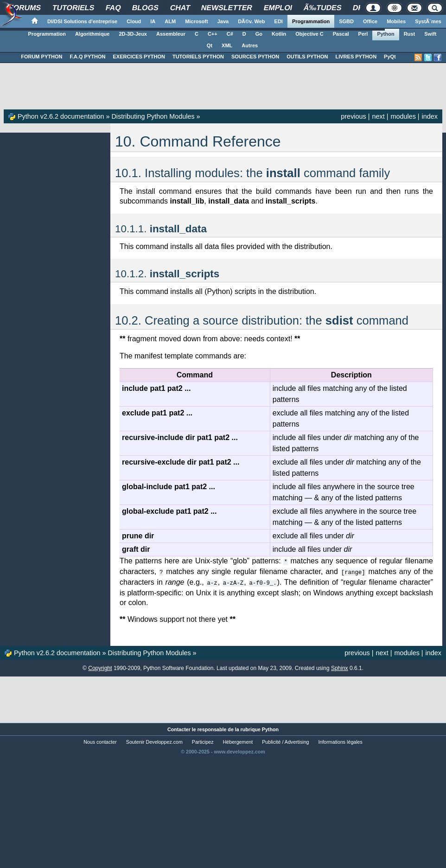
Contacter (179, 728)
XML (227, 45)
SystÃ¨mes (428, 21)
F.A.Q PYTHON (87, 57)
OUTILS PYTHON (307, 57)
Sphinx (340, 667)
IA (153, 21)
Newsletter (227, 8)
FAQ (113, 8)
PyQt (390, 57)
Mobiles (396, 21)
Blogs (146, 8)
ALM (170, 21)
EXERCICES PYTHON (139, 57)
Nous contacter (100, 740)
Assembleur (171, 34)
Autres (250, 45)
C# (230, 34)
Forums (25, 8)
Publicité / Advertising (285, 740)
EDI (279, 21)
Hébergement (238, 740)
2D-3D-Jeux (133, 34)
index (430, 116)
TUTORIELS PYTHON (198, 57)
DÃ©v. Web (251, 21)
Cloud (134, 21)
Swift (430, 34)
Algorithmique (92, 34)
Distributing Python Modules (153, 116)
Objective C (309, 34)
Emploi (278, 8)
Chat (180, 8)
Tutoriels (73, 8)
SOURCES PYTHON (255, 57)
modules (403, 116)
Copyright (100, 667)
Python (385, 34)
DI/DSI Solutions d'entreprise (82, 21)
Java (223, 21)
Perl (363, 34)
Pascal (341, 34)
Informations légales (341, 740)
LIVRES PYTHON (356, 57)
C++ (213, 34)
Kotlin (279, 34)
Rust (409, 34)
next (378, 116)
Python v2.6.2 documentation (61, 116)
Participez (203, 740)
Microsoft (197, 21)
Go (259, 34)
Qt (210, 45)
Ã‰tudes (322, 8)
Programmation (311, 21)
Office (370, 21)
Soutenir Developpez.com (154, 740)
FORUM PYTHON (41, 57)
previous (353, 116)
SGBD (346, 21)
